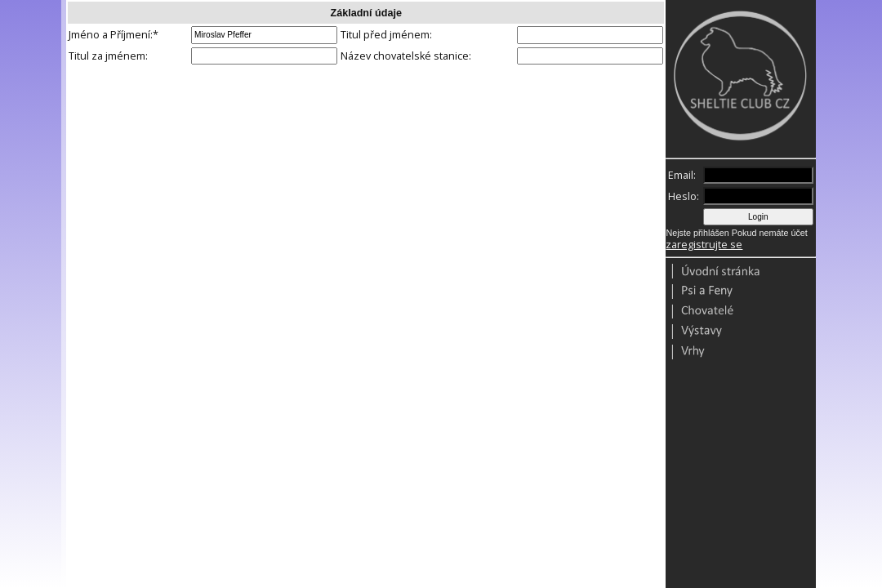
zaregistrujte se (704, 245)
